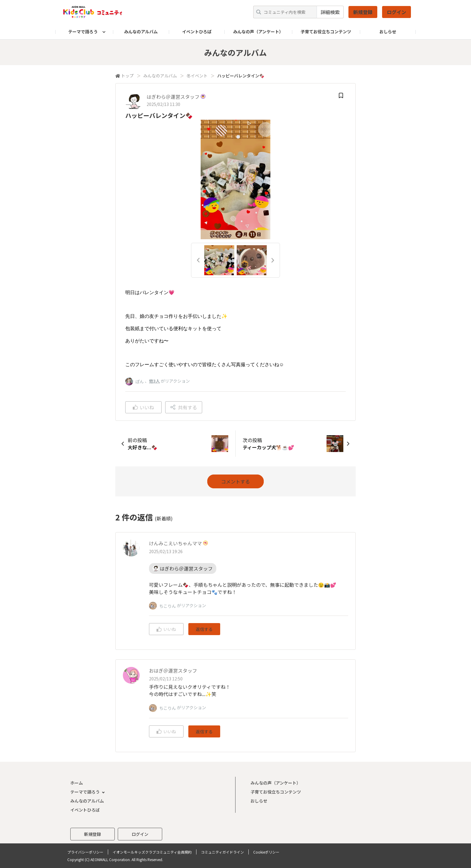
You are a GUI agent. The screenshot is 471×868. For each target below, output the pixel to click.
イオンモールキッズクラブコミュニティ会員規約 (152, 852)
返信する (204, 629)
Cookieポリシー (266, 852)
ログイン (397, 12)
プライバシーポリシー (85, 852)
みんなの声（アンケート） (258, 32)
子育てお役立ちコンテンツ (326, 32)
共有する (184, 407)
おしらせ (388, 32)
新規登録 (363, 12)
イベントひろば (197, 32)
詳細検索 (330, 12)
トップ (127, 76)
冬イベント (197, 76)
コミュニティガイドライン (222, 852)
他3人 (154, 381)
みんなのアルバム (141, 32)
